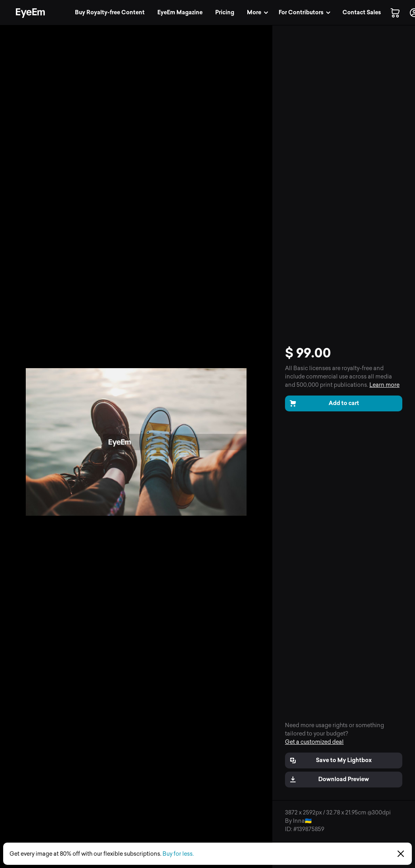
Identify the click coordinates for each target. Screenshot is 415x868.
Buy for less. (178, 854)
